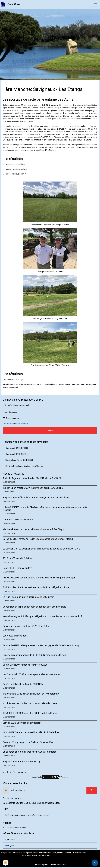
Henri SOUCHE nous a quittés (18, 568)
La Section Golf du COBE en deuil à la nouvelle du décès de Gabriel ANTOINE (41, 549)
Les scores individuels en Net (14, 174)
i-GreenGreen (44, 855)
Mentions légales (41, 864)
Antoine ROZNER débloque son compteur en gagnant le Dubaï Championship (41, 645)
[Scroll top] (95, 863)
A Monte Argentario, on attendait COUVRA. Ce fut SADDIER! (32, 478)
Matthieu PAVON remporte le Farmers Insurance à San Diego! (34, 529)
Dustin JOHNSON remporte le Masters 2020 (25, 665)
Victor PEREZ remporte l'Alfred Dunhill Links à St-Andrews (32, 732)
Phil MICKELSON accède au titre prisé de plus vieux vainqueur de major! (39, 578)
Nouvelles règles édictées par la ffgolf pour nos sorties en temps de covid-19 (42, 616)
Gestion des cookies (58, 864)
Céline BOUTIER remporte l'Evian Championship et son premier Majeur (38, 539)
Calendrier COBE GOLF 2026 (17, 448)
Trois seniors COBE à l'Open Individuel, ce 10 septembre (31, 694)
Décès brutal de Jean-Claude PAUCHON (23, 684)
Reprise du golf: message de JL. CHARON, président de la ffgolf (35, 655)
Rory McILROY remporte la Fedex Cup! (22, 762)
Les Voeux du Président (15, 636)
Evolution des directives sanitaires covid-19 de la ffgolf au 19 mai (36, 587)
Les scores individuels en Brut (15, 169)
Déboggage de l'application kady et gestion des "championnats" (35, 607)
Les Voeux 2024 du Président (18, 520)
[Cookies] (6, 863)
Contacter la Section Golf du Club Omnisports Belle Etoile (32, 803)
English (10, 846)
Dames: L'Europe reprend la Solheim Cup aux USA (28, 742)
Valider (50, 430)
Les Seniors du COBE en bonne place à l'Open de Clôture (31, 674)
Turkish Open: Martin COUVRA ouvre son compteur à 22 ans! (33, 488)
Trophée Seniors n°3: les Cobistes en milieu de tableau (30, 703)
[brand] (11, 4)
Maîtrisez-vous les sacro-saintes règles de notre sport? (28, 815)
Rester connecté (13, 418)
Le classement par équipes (14, 164)
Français (10, 840)
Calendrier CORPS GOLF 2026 (18, 454)
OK (92, 790)
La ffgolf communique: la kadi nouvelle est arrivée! (28, 597)
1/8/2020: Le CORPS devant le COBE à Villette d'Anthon (30, 713)
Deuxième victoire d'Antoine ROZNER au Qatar (26, 626)
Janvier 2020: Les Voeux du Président (22, 723)
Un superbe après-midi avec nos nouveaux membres (30, 752)
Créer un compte (8, 424)
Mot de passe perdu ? (22, 424)
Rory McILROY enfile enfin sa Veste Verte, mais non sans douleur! (36, 498)
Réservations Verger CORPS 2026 (19, 460)
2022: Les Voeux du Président (18, 558)
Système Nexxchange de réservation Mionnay (24, 466)
